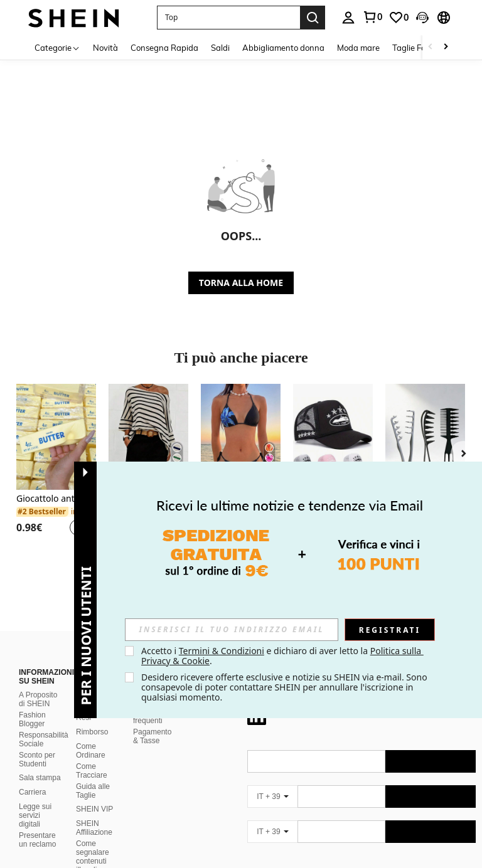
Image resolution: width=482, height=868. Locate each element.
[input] (232, 630)
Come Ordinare (91, 736)
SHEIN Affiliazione (94, 813)
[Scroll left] (431, 47)
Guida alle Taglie (93, 776)
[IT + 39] (272, 781)
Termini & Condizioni (222, 651)
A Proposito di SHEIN (38, 684)
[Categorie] (57, 47)
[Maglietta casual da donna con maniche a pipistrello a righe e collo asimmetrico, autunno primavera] (148, 437)
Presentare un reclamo (37, 825)
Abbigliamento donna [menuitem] (283, 48)
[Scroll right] (446, 47)
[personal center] (348, 18)
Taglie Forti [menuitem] (413, 48)
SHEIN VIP (94, 794)
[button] (228, 18)
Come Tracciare (92, 756)
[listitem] (56, 468)
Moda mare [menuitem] (358, 48)
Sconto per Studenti (37, 744)
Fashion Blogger (32, 704)
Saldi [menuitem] (220, 48)
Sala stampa (40, 763)
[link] (372, 17)
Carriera (32, 777)
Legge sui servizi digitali (35, 800)
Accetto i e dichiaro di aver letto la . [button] (282, 656)
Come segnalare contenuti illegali (93, 842)
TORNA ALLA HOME (241, 283)
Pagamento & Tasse (152, 721)
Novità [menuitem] (105, 48)
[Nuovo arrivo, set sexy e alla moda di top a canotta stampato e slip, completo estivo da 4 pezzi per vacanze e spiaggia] (241, 437)
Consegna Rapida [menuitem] (164, 48)
